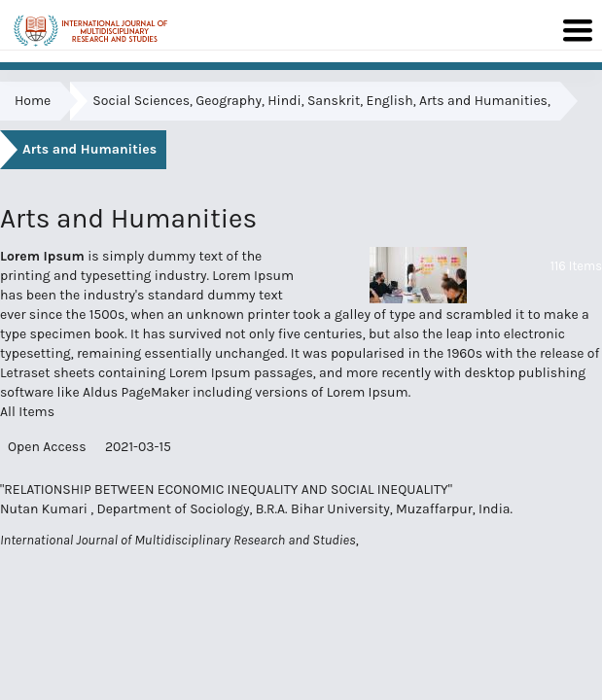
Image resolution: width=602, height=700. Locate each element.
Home (33, 101)
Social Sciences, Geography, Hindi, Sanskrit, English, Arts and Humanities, (321, 101)
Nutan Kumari (45, 509)
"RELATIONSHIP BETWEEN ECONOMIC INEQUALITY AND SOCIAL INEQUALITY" (226, 490)
